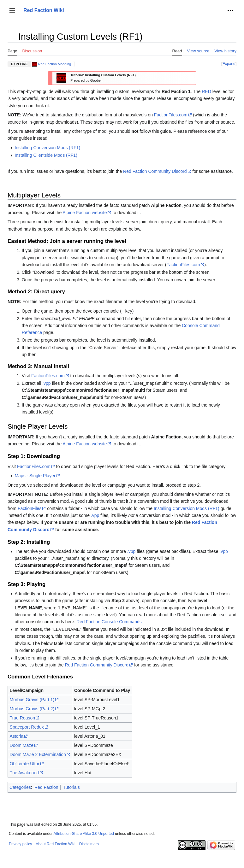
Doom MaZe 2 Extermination (38, 754)
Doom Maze (22, 745)
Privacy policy (20, 844)
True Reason (22, 718)
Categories (20, 787)
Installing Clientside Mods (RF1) (46, 155)
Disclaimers (89, 844)
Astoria (17, 736)
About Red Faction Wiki (55, 844)
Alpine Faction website (85, 213)
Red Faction (46, 787)
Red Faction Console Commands (109, 622)
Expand (229, 64)
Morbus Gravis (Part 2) (32, 709)
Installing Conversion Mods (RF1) (47, 148)
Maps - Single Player (35, 476)
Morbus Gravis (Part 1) (32, 700)
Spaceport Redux (27, 727)
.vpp (46, 383)
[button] (12, 10)
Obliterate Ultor (25, 764)
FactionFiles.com (171, 115)
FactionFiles (30, 508)
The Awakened (24, 773)
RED (206, 91)
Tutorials (71, 787)
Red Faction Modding (55, 64)
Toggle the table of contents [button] (12, 40)
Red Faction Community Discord (155, 171)
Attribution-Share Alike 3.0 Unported (83, 834)
